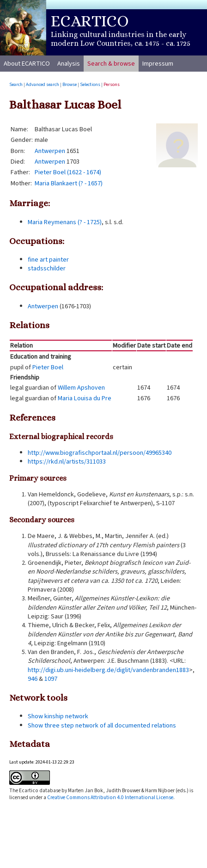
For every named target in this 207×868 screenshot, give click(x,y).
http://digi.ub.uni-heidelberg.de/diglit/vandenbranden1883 (108, 670)
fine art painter (48, 260)
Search (16, 84)
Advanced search (43, 84)
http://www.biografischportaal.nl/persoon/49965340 (100, 453)
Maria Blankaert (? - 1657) (69, 183)
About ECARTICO (27, 64)
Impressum (158, 64)
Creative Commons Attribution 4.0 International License (110, 798)
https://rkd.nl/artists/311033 (67, 462)
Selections (90, 84)
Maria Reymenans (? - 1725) (65, 222)
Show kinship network (58, 716)
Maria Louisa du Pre (85, 398)
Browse (70, 84)
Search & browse (111, 64)
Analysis (69, 64)
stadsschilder (47, 268)
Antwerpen (50, 151)
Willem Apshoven (81, 388)
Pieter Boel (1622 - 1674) (68, 172)
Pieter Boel (48, 367)
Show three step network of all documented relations (102, 725)
